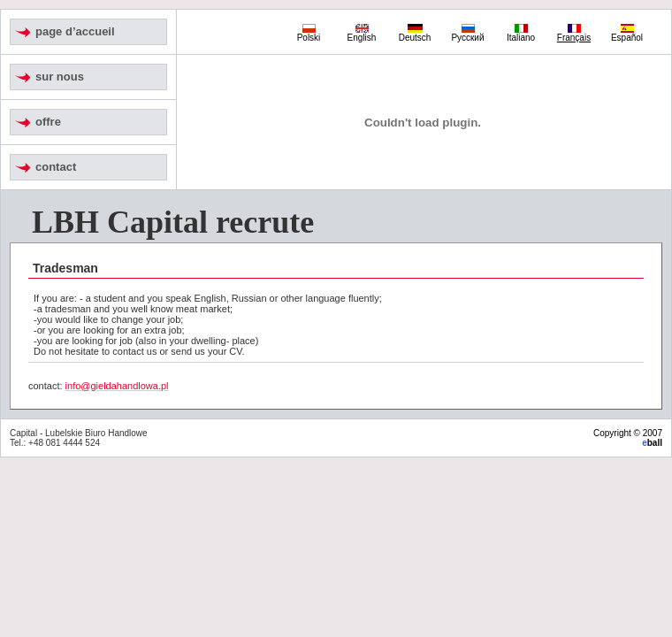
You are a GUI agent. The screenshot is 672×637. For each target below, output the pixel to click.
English (362, 34)
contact (56, 167)
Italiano (521, 34)
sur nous (60, 77)
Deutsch (415, 34)
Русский (467, 34)
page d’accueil (75, 31)
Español (627, 34)
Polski (309, 34)
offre (48, 122)
